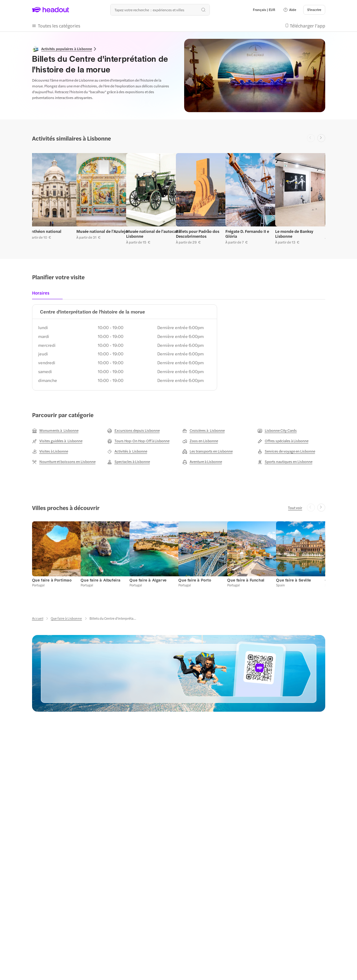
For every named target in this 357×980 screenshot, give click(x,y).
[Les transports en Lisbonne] (208, 451)
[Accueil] (38, 618)
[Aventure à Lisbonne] (202, 462)
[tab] (43, 295)
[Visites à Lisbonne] (50, 451)
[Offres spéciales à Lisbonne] (283, 441)
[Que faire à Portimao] (52, 580)
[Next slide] (321, 138)
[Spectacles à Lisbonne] (129, 462)
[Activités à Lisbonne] (127, 451)
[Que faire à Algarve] (148, 580)
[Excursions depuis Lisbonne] (133, 431)
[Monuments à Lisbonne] (55, 431)
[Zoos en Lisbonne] (200, 441)
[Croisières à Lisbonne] (204, 431)
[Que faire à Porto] (195, 580)
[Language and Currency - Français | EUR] (264, 10)
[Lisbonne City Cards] (277, 431)
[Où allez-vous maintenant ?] (160, 10)
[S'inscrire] (314, 10)
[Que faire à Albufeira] (101, 580)
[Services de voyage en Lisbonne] (286, 451)
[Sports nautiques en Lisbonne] (285, 462)
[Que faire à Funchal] (246, 580)
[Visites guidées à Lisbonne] (57, 441)
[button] (290, 10)
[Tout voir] (295, 508)
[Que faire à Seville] (293, 580)
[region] (179, 197)
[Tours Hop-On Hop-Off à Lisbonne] (138, 441)
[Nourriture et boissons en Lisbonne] (64, 462)
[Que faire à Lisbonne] (66, 618)
